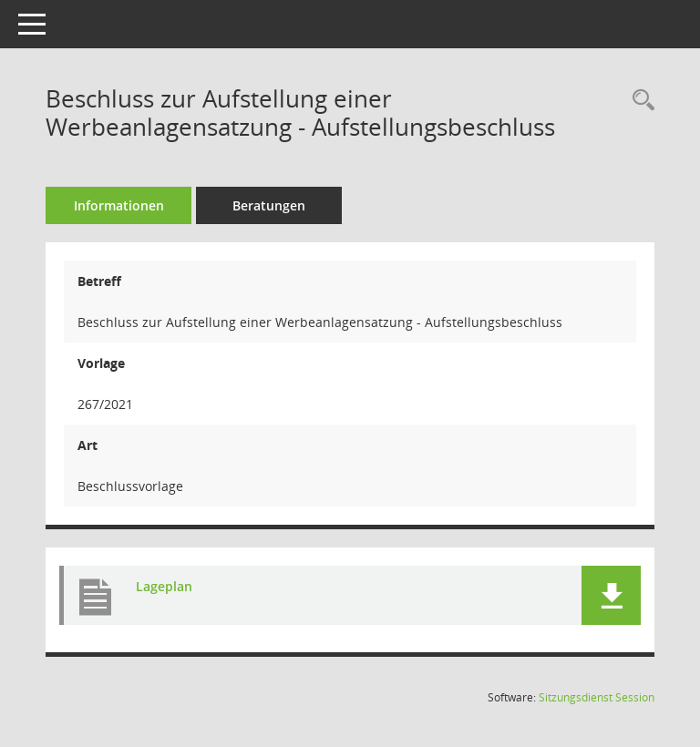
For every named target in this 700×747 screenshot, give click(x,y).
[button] (611, 595)
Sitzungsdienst (597, 697)
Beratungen (269, 205)
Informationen (119, 205)
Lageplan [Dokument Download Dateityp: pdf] (164, 586)
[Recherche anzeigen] (639, 101)
